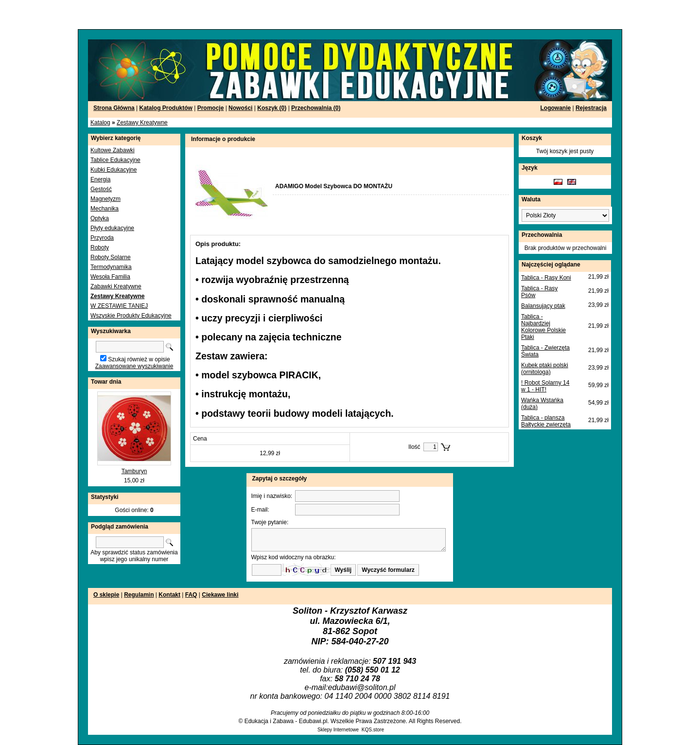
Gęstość (101, 189)
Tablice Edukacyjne (115, 160)
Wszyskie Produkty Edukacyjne (131, 316)
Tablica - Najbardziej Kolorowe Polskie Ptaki (543, 327)
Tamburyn (134, 471)
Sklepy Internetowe (338, 730)
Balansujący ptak (543, 306)
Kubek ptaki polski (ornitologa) (545, 369)
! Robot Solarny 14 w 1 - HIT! (545, 386)
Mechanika (105, 209)
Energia (100, 179)
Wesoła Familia (110, 277)
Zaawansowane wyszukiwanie (134, 366)
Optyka (100, 218)
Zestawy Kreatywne (142, 123)
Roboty (100, 248)
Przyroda (102, 238)
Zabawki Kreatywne (116, 286)
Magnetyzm (105, 199)
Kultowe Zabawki (113, 150)
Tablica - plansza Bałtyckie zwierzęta (546, 421)
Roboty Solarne (111, 257)
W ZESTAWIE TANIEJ (119, 306)
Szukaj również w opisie (139, 359)
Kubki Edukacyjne (114, 170)
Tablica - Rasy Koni (546, 278)
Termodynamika (111, 267)
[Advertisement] (118, 15)
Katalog (100, 123)
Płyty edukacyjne (112, 228)
